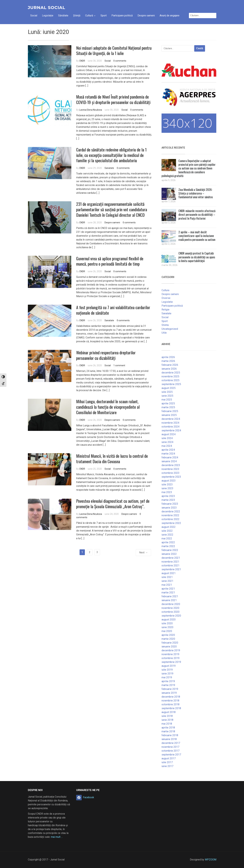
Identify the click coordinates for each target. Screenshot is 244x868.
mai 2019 (167, 677)
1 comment (119, 365)
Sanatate (109, 168)
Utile (164, 333)
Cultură (89, 16)
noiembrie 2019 (170, 654)
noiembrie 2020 (170, 608)
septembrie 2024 (171, 430)
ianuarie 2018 (169, 739)
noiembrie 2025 (170, 376)
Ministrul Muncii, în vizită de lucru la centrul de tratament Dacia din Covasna (112, 459)
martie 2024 (168, 454)
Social (34, 16)
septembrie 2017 (171, 755)
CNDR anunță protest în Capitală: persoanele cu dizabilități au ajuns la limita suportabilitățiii (197, 257)
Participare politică (122, 16)
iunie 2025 (167, 396)
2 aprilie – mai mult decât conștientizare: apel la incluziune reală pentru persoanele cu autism (197, 236)
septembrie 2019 (171, 662)
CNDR (82, 61)
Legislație (48, 16)
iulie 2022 (167, 531)
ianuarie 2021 (169, 600)
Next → (143, 552)
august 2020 (169, 620)
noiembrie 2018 (170, 701)
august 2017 (169, 758)
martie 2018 (168, 731)
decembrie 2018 (171, 697)
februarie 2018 (170, 735)
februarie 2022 (170, 550)
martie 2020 (168, 639)
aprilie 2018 (168, 728)
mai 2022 (167, 539)
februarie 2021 (170, 596)
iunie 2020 (167, 627)
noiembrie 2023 (170, 469)
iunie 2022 (167, 535)
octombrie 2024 (170, 427)
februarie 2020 (170, 643)
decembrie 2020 (171, 604)
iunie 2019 (167, 674)
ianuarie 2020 (169, 647)
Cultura (165, 290)
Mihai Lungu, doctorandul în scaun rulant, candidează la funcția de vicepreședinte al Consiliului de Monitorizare (108, 407)
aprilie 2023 (168, 496)
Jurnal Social (47, 8)
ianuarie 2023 (169, 508)
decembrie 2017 (171, 743)
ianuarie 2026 (169, 369)
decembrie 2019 (171, 650)
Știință (77, 16)
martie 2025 (168, 407)
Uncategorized (170, 329)
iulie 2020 (167, 623)
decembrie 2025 (171, 373)
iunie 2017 (167, 766)
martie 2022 (168, 546)
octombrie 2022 (170, 519)
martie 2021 (168, 593)
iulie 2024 (167, 438)
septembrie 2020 (171, 616)
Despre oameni (146, 16)
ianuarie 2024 (169, 461)
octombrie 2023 (170, 473)
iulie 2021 (167, 577)
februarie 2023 (170, 504)
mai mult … (57, 837)
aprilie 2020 (168, 635)
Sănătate (63, 16)
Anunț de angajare (170, 16)
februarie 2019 (170, 689)
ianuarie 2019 (169, 693)
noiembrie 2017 (170, 747)
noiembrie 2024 (170, 423)
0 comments (120, 61)
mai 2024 (167, 446)
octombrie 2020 (170, 612)
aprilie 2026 (168, 357)
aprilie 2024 (168, 450)
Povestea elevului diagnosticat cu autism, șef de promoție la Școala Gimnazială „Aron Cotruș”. (113, 504)
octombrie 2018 (170, 704)
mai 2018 (167, 724)
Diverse (166, 298)
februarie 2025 (170, 411)
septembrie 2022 (171, 523)
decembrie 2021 (171, 558)
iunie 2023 (167, 488)
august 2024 (169, 434)
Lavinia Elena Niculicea (91, 110)
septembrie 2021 (171, 569)
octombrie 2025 (170, 380)
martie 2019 (168, 685)
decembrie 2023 (171, 465)
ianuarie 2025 (169, 415)
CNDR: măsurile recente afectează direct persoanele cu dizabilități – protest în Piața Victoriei (197, 215)
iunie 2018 (167, 720)
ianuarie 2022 (169, 554)
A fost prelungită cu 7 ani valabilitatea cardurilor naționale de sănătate (113, 310)
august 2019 (169, 666)
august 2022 (169, 527)
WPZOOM (211, 860)
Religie (165, 310)
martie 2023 (168, 500)
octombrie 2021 (170, 566)
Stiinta (165, 325)
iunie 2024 (167, 442)
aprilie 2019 (168, 681)
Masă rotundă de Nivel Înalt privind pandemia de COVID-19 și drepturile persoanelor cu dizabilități (113, 99)
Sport (104, 16)
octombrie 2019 (170, 658)
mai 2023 (167, 492)
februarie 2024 (170, 457)
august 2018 (169, 712)
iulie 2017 (167, 762)
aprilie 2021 (168, 589)
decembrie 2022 (171, 511)
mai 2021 (167, 585)
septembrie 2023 (171, 477)
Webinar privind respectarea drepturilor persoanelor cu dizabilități (106, 355)
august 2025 (169, 388)
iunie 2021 (167, 581)
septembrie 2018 (171, 708)
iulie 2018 (167, 716)
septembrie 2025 (171, 384)
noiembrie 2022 (170, 515)
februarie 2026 (170, 365)
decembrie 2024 (171, 419)
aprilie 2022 (168, 542)
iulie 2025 (167, 392)
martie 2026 (168, 361)
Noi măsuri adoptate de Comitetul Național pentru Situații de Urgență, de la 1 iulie (114, 51)
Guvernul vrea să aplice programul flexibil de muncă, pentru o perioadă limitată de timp (110, 261)
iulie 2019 (167, 670)
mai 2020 (167, 631)
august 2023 (169, 481)
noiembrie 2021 (170, 562)
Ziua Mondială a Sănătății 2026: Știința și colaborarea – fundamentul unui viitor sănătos (196, 193)
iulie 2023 (167, 484)
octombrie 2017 (170, 751)
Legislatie (167, 302)
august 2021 (169, 573)
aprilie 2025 (168, 403)
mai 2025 (167, 400)
